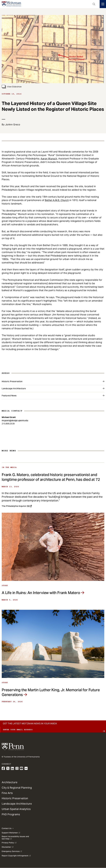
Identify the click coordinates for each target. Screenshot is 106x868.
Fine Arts (7, 793)
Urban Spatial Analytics (16, 809)
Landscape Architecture (14, 389)
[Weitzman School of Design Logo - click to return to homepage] (11, 4)
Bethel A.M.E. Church (57, 200)
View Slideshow (12, 87)
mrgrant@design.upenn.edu (15, 420)
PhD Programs (11, 814)
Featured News (9, 396)
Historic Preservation (12, 381)
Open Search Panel (94, 4)
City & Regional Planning (17, 788)
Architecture (10, 782)
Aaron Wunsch (49, 159)
